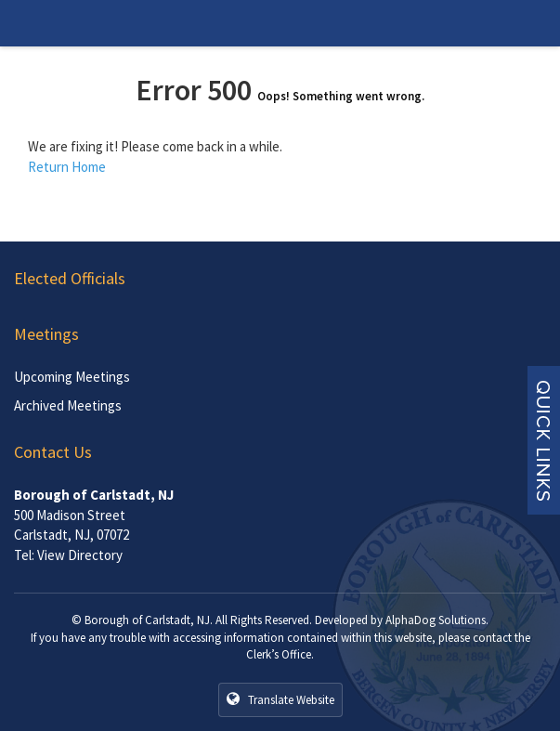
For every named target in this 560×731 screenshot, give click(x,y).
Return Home (67, 167)
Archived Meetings (68, 405)
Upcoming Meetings (72, 377)
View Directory (80, 555)
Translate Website (280, 699)
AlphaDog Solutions (436, 620)
